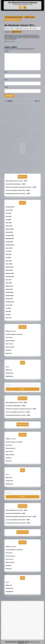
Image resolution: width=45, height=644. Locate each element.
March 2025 (9, 226)
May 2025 (8, 220)
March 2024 (9, 264)
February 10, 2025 (21, 148)
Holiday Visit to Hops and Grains (22, 143)
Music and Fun (9, 344)
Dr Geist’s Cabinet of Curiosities (14, 334)
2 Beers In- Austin (30, 17)
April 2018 (8, 318)
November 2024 (10, 239)
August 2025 (9, 210)
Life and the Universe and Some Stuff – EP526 (18, 190)
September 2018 (10, 302)
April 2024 (9, 261)
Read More (23, 145)
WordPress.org (9, 376)
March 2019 (9, 283)
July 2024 (8, 251)
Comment (7, 51)
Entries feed (9, 370)
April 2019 (8, 280)
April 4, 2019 (10, 28)
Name (6, 72)
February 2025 (10, 229)
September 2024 (10, 245)
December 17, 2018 (21, 143)
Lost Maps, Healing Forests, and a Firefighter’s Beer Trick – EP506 (22, 148)
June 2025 (8, 216)
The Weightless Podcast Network (23, 3)
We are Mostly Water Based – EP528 (15, 184)
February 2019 (9, 286)
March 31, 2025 (21, 146)
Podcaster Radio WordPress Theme (17, 642)
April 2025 (9, 223)
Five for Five (9, 337)
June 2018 (8, 311)
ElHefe (18, 28)
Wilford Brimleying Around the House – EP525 (18, 193)
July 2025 (8, 213)
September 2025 (10, 207)
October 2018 (9, 299)
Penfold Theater (10, 347)
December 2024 (10, 235)
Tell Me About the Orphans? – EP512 (22, 146)
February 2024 (10, 267)
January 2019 (9, 289)
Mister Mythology (10, 341)
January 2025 (9, 232)
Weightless (9, 353)
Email (6, 80)
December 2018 (9, 292)
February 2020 (10, 273)
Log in (7, 367)
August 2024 (9, 248)
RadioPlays (8, 350)
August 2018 (9, 305)
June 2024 (8, 254)
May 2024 (8, 258)
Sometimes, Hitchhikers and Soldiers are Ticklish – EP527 (21, 187)
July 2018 (8, 308)
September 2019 (10, 277)
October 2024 (9, 242)
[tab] (20, 7)
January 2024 (9, 270)
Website (6, 87)
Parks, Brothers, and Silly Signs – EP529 (16, 181)
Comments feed (9, 373)
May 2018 (8, 315)
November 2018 (10, 296)
